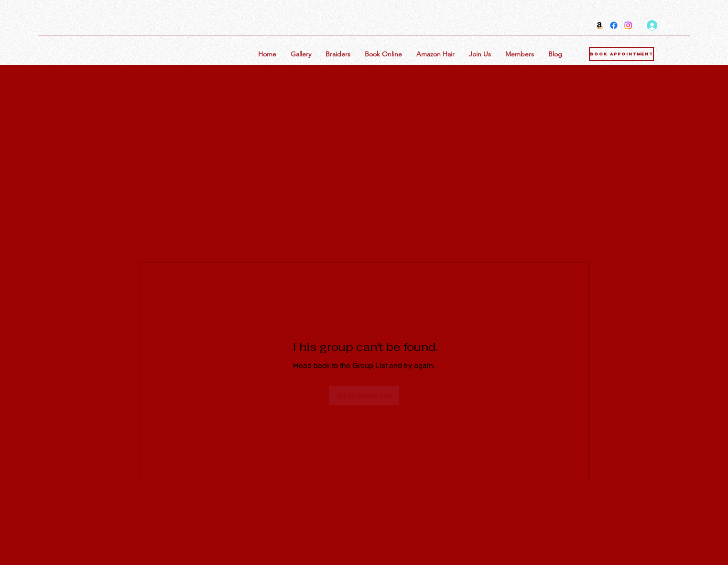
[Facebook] (614, 25)
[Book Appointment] (621, 54)
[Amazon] (599, 25)
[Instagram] (628, 25)
